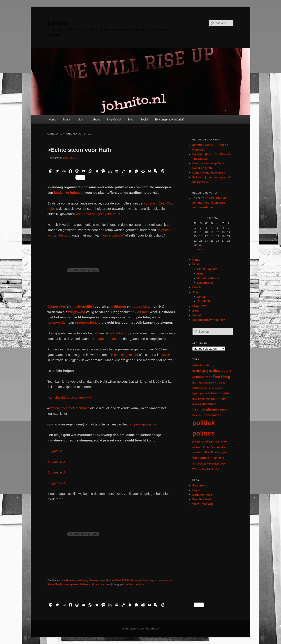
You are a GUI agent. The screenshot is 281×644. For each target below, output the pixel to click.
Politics (60, 584)
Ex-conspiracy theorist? (170, 119)
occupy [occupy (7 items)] (222, 410)
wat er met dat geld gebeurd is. (98, 214)
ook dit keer (140, 312)
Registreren (200, 485)
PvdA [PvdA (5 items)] (217, 442)
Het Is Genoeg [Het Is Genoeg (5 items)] (215, 388)
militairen (119, 306)
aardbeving (69, 580)
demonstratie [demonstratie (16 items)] (202, 377)
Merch (81, 119)
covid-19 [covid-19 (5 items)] (226, 371)
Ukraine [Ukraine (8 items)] (219, 458)
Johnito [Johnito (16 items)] (216, 393)
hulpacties (141, 580)
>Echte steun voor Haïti (79, 150)
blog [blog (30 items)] (217, 371)
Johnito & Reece (209, 278)
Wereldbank (119, 333)
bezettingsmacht (127, 355)
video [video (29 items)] (197, 463)
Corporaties (57, 306)
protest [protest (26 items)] (208, 441)
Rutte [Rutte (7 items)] (206, 447)
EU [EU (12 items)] (194, 383)
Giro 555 (121, 580)
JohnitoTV (204, 301)
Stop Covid (114, 119)
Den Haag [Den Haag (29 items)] (222, 377)
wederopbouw (113, 235)
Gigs (201, 274)
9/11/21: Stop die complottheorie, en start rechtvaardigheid (210, 203)
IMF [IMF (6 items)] (207, 393)
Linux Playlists (207, 269)
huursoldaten (142, 306)
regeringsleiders (88, 322)
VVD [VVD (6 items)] (222, 464)
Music (67, 119)
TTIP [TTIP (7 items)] (210, 458)
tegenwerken (58, 322)
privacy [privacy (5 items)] (196, 442)
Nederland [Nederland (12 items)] (209, 404)
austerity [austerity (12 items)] (208, 365)
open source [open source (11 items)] (212, 415)
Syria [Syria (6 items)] (224, 452)
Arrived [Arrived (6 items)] (197, 365)
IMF (97, 333)
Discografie (205, 283)
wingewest (77, 312)
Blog (130, 119)
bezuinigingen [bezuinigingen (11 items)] (202, 371)
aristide (82, 580)
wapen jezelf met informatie (69, 408)
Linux (201, 297)
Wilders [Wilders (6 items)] (197, 469)
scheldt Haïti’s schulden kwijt (70, 397)
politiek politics (134, 584)
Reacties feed (202, 499)
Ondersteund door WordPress (140, 629)
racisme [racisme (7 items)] (197, 447)
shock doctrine (101, 584)
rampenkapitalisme (142, 424)
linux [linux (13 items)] (226, 393)
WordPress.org (203, 504)
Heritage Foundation (106, 339)
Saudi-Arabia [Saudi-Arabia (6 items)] (218, 447)
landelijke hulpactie (69, 193)
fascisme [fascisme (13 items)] (204, 382)
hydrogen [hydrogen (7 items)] (198, 393)
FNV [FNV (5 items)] (213, 383)
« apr (200, 249)
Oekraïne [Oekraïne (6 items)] (198, 415)
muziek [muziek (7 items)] (197, 404)
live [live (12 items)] (195, 399)
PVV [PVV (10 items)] (224, 442)
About (96, 119)
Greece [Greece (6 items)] (221, 383)
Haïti (130, 580)
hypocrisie (155, 580)
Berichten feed (202, 495)
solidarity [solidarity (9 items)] (214, 452)
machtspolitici (83, 306)
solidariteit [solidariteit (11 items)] (200, 452)
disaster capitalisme (101, 580)
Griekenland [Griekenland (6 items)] (199, 388)
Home (52, 119)
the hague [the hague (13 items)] (199, 458)
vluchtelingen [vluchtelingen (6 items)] (211, 464)
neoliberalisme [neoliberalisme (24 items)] (205, 409)
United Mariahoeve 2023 (209, 173)
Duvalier (167, 355)
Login (196, 490)
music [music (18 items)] (221, 398)
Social (144, 119)
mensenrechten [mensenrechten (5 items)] (207, 399)
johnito (58, 23)
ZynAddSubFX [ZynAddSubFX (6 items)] (211, 469)
